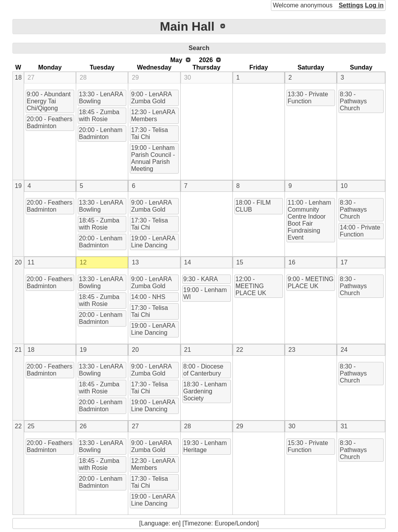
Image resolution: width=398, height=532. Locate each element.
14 (188, 262)
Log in (374, 5)
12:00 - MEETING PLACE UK (251, 286)
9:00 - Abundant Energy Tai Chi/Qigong (49, 101)
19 (18, 186)
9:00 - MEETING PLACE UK (311, 283)
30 (188, 77)
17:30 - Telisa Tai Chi (149, 133)
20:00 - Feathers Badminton (50, 123)
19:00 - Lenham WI (205, 293)
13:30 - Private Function (308, 98)
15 (240, 262)
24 (344, 350)
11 (31, 262)
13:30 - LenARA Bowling (101, 98)
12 (83, 262)
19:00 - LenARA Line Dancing (153, 242)
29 (135, 77)
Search (199, 48)
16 (292, 262)
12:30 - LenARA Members (153, 116)
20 (18, 262)
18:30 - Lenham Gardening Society (205, 391)
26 (83, 426)
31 (344, 426)
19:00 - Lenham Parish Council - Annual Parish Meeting (153, 158)
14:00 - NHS (148, 297)
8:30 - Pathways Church (353, 101)
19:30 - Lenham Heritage (205, 446)
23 (292, 350)
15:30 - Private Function (308, 446)
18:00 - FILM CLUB (253, 206)
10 (344, 186)
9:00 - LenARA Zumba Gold (151, 98)
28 (83, 77)
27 (31, 77)
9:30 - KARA (201, 279)
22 (240, 350)
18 (18, 77)
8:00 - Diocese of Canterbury (203, 370)
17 (344, 262)
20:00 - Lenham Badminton (101, 133)
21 (18, 350)
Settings (351, 5)
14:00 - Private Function (360, 231)
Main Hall (187, 26)
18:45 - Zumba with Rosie (99, 116)
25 (31, 426)
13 (135, 262)
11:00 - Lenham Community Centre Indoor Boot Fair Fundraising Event (309, 220)
